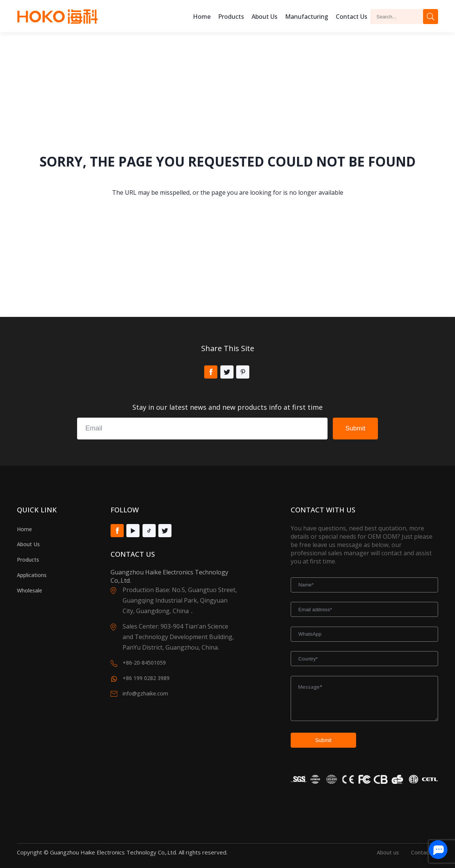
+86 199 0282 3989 (146, 678)
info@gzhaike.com (145, 693)
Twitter (227, 372)
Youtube (133, 531)
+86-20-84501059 (144, 663)
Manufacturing (307, 17)
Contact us (425, 852)
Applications (32, 575)
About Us (28, 544)
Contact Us (352, 17)
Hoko (58, 17)
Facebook (211, 372)
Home (202, 17)
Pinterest (243, 372)
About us (265, 17)
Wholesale (30, 590)
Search (431, 17)
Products (231, 17)
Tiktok (149, 531)
